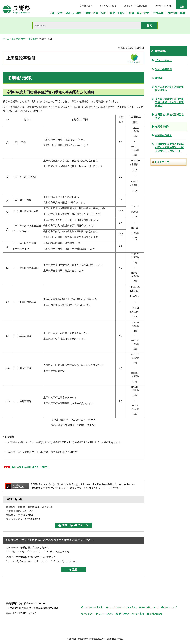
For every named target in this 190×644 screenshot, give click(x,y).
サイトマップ (162, 162)
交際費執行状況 (163, 135)
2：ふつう (35, 551)
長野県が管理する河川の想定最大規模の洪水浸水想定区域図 (169, 102)
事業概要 (33, 39)
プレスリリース (163, 61)
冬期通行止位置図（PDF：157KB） (31, 467)
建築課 (159, 78)
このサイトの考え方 (93, 607)
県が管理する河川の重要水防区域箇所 (169, 89)
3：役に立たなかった (58, 551)
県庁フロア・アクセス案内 (131, 614)
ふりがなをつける (108, 6)
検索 (182, 7)
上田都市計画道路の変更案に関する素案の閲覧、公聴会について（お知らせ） (169, 148)
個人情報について (150, 607)
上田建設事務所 (19, 39)
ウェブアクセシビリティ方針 (122, 607)
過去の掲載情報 (163, 69)
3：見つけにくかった (65, 561)
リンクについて (106, 614)
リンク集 (88, 614)
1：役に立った (16, 551)
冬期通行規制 (162, 127)
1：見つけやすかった (20, 561)
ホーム (6, 39)
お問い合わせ (156, 614)
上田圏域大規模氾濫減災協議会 (169, 116)
